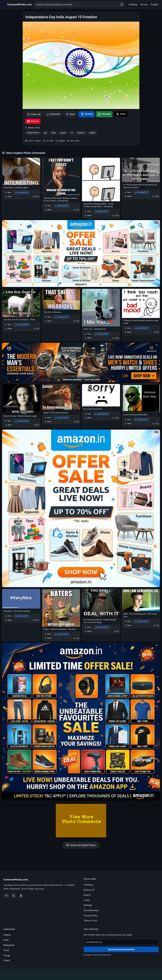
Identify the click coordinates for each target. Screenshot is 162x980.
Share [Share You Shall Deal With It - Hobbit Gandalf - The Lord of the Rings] (88, 631)
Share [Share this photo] (70, 114)
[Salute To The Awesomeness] (61, 397)
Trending (133, 4)
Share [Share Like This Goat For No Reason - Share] (8, 329)
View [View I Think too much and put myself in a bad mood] (128, 328)
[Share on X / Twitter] (121, 114)
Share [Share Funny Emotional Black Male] (128, 424)
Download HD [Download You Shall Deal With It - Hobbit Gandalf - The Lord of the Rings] (102, 627)
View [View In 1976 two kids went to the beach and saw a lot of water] (128, 192)
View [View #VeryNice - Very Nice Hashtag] (8, 616)
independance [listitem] (33, 133)
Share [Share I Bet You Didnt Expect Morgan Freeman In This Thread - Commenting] (48, 210)
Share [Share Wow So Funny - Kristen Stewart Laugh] (8, 425)
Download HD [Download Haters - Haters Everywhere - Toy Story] (62, 634)
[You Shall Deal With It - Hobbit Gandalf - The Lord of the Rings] (101, 603)
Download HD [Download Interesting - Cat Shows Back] (22, 192)
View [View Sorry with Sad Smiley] (88, 414)
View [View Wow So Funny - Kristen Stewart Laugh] (8, 421)
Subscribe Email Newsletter (121, 949)
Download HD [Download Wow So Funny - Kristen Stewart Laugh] (22, 421)
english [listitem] (92, 133)
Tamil (6, 950)
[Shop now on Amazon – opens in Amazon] (81, 508)
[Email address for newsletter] (121, 942)
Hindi (6, 940)
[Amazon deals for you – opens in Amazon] (81, 362)
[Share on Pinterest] (33, 121)
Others (7, 960)
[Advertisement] (81, 974)
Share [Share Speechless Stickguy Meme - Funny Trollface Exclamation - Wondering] (88, 215)
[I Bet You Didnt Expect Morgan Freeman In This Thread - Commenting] (61, 177)
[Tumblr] (21, 896)
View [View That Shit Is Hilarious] (48, 317)
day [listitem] (45, 133)
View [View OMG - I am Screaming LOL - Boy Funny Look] (128, 621)
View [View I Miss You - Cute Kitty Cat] (88, 334)
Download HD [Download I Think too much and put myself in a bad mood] (141, 328)
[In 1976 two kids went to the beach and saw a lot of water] (141, 170)
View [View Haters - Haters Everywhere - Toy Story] (48, 634)
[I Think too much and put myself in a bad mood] (141, 303)
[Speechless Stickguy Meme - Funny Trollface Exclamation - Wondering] (101, 179)
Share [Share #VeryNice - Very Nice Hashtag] (8, 620)
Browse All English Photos (81, 845)
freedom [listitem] (81, 133)
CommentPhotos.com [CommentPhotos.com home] (16, 880)
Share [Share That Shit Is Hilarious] (48, 321)
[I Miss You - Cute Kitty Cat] (101, 308)
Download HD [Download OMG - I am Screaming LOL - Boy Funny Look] (141, 621)
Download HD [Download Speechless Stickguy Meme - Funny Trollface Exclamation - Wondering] (102, 211)
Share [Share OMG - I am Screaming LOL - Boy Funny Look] (128, 625)
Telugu (7, 955)
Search (87, 895)
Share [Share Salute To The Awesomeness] (48, 422)
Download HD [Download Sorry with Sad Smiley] (102, 414)
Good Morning (91, 910)
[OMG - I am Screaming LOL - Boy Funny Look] (141, 600)
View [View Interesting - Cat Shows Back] (8, 192)
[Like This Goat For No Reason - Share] (21, 303)
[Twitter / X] (14, 896)
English (155, 4)
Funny (87, 900)
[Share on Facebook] (87, 114)
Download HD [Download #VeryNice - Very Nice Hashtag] (22, 616)
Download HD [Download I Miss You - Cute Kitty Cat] (102, 334)
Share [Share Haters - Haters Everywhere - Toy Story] (48, 638)
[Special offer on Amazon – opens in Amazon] (81, 254)
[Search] (122, 5)
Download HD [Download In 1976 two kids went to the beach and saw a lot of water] (141, 192)
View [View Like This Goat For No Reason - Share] (8, 325)
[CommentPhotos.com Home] (17, 5)
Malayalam (9, 945)
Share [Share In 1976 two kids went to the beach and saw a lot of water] (128, 196)
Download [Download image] (53, 114)
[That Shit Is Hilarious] (61, 299)
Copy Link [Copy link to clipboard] (34, 114)
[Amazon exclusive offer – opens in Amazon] (81, 722)
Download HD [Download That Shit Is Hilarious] (62, 317)
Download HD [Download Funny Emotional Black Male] (141, 420)
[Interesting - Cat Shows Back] (21, 171)
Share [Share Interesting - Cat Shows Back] (8, 197)
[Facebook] (6, 896)
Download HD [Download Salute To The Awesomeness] (62, 418)
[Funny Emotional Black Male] (141, 398)
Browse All (89, 890)
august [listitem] (63, 133)
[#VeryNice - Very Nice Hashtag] (21, 599)
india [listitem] (53, 133)
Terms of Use (90, 920)
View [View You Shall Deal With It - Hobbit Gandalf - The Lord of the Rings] (88, 627)
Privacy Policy (91, 915)
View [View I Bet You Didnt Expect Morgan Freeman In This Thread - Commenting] (48, 206)
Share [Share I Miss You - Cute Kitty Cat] (88, 338)
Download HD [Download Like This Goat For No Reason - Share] (22, 325)
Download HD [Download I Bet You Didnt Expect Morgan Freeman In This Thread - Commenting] (62, 206)
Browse (144, 4)
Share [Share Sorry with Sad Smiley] (88, 418)
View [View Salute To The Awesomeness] (48, 418)
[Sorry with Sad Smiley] (101, 395)
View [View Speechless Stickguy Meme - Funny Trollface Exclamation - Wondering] (88, 211)
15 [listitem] (72, 133)
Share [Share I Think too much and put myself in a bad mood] (128, 332)
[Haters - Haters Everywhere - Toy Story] (61, 608)
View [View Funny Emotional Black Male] (128, 420)
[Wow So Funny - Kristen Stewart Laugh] (21, 399)
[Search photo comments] (76, 5)
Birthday (88, 905)
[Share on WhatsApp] (104, 114)
